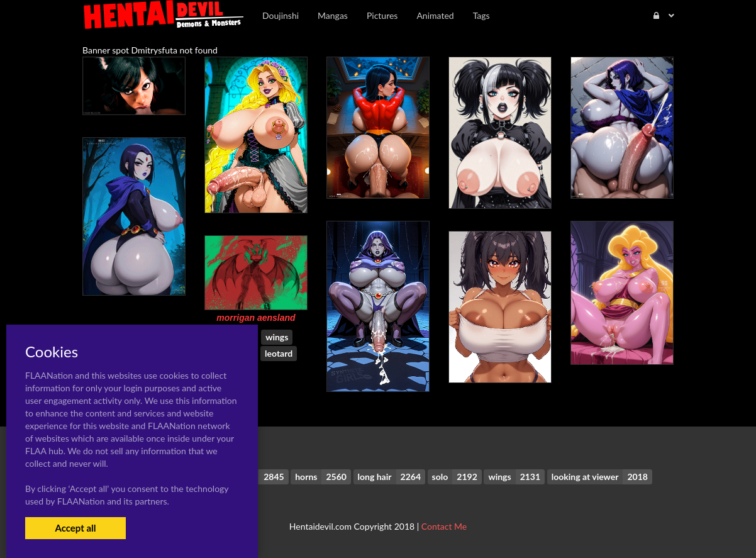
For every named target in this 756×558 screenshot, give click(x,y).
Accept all (75, 528)
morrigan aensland (256, 318)
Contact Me (444, 526)
